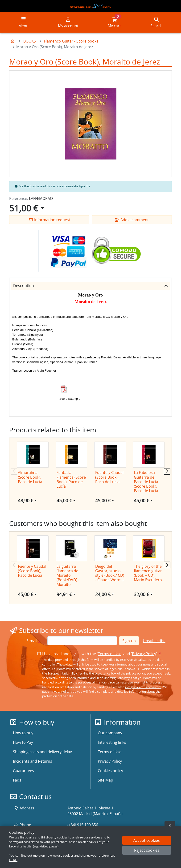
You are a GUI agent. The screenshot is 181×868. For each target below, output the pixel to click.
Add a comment (132, 220)
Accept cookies (147, 840)
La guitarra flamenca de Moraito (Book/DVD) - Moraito (68, 575)
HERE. (13, 860)
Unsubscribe (154, 641)
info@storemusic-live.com (143, 687)
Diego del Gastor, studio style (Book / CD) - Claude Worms (110, 573)
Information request (49, 220)
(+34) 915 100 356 (83, 825)
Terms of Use (110, 654)
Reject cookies (147, 850)
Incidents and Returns (33, 761)
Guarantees (23, 771)
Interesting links (112, 742)
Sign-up (129, 641)
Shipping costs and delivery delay (42, 752)
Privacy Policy (144, 654)
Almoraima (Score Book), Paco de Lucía (30, 477)
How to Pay (23, 742)
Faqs (17, 780)
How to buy (23, 733)
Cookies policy (110, 771)
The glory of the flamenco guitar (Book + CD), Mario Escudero (148, 573)
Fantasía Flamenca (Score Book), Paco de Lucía (71, 479)
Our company (110, 733)
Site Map (105, 780)
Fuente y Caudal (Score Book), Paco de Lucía (109, 477)
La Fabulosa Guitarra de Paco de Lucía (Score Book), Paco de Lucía (146, 482)
